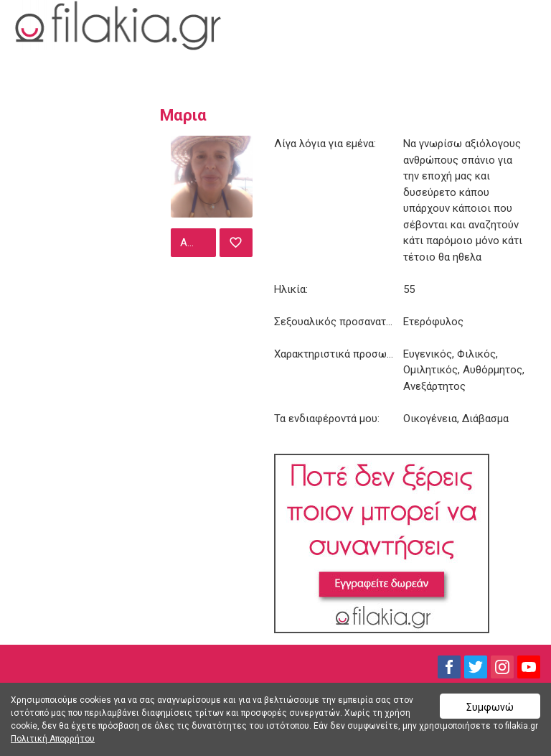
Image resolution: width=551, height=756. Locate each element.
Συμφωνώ (490, 707)
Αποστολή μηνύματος (196, 243)
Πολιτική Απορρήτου (53, 739)
